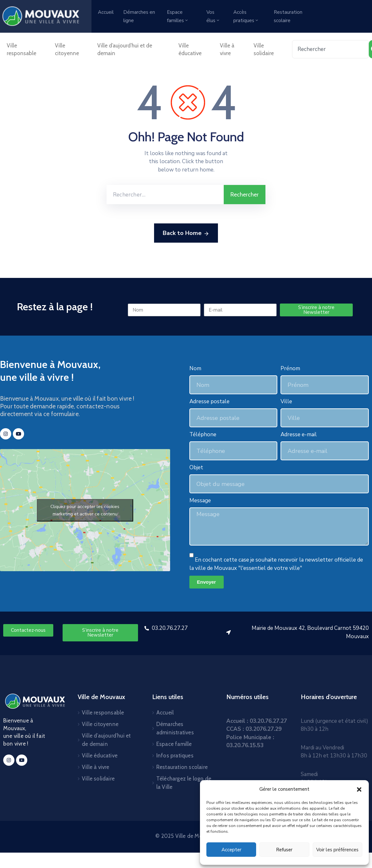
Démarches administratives (175, 728)
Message (200, 501)
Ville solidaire (264, 49)
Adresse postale (209, 401)
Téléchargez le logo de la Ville (184, 783)
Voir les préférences (337, 850)
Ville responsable (22, 49)
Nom (195, 368)
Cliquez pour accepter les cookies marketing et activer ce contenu (85, 510)
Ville (286, 401)
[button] (359, 789)
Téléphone (203, 434)
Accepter (231, 850)
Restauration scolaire (288, 16)
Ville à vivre (227, 49)
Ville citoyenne (67, 49)
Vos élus (213, 16)
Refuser (284, 850)
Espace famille (174, 744)
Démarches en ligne (139, 16)
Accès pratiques (246, 16)
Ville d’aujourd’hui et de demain (125, 49)
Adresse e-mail (299, 434)
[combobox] (330, 49)
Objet (196, 467)
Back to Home (186, 233)
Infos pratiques (175, 755)
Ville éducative (190, 49)
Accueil (106, 12)
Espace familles (178, 16)
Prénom (290, 368)
